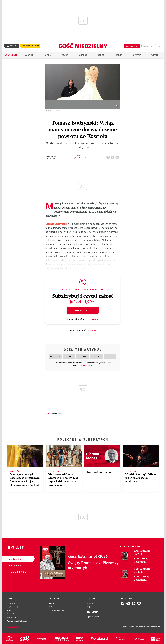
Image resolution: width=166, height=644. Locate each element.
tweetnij (113, 157)
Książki (14, 565)
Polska (47, 55)
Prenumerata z (30, 46)
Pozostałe (14, 572)
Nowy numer (11, 55)
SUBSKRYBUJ (132, 46)
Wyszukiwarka (159, 46)
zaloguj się (149, 46)
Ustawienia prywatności (57, 610)
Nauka (101, 55)
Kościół (29, 55)
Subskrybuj (83, 310)
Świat (65, 55)
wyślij (118, 157)
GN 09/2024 (51, 158)
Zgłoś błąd (13, 627)
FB (109, 157)
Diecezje (137, 55)
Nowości (14, 559)
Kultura (83, 55)
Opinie (119, 55)
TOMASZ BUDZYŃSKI (59, 413)
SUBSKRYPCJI (92, 319)
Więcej (155, 55)
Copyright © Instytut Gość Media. (132, 627)
